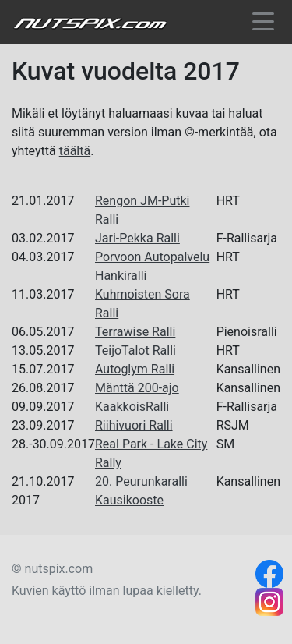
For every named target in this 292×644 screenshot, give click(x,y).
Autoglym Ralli (135, 369)
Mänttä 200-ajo (137, 388)
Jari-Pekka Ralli (137, 238)
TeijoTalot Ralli (135, 350)
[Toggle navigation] (263, 25)
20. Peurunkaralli (141, 481)
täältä (75, 151)
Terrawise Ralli (135, 332)
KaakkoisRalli (132, 407)
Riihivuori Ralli (134, 425)
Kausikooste (129, 500)
